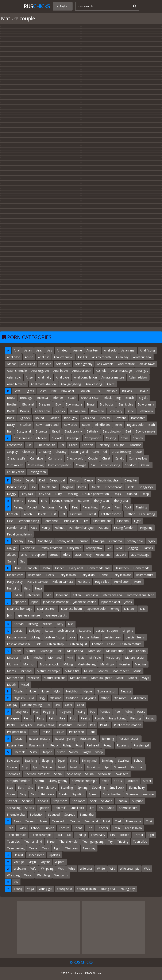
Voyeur (45, 862)
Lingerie (128, 631)
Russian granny (65, 739)
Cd (105, 452)
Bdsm (43, 391)
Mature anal (75, 651)
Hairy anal (76, 568)
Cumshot (135, 445)
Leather (97, 644)
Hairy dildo (88, 575)
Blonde (58, 398)
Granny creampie (51, 548)
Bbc (54, 391)
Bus (97, 391)
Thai (149, 821)
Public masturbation (128, 725)
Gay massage (140, 555)
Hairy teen (122, 568)
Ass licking (28, 364)
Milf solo (95, 658)
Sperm (39, 781)
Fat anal (104, 528)
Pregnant (65, 712)
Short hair (137, 767)
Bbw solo (111, 391)
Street (147, 781)
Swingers (122, 774)
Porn (34, 732)
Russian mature (40, 739)
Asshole (101, 371)
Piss (36, 712)
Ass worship (105, 364)
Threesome (133, 821)
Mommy (13, 664)
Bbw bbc (120, 418)
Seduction (37, 814)
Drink (130, 487)
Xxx (16, 882)
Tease (33, 848)
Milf (60, 651)
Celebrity (104, 445)
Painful (105, 725)
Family (63, 507)
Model (133, 678)
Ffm (117, 507)
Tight (57, 848)
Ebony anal (121, 501)
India (48, 595)
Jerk (9, 615)
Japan (35, 602)
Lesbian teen (112, 637)
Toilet (106, 821)
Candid (120, 458)
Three (51, 841)
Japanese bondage (20, 609)
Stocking (43, 801)
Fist (54, 514)
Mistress (13, 658)
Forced (32, 507)
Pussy (141, 712)
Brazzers (45, 404)
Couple (93, 458)
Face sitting (147, 514)
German (83, 541)
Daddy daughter (109, 480)
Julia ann (130, 609)
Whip (72, 868)
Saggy (87, 752)
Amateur (63, 350)
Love (72, 637)
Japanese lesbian (85, 602)
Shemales (14, 774)
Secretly (70, 814)
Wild (112, 868)
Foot (128, 507)
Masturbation (115, 651)
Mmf (70, 658)
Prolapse (13, 718)
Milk (26, 658)
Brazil (56, 431)
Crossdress (15, 445)
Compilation (93, 438)
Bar (9, 431)
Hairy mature (145, 575)
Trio (90, 828)
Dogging (68, 487)
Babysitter (138, 418)
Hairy (17, 568)
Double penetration (96, 494)
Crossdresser (23, 438)
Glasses (148, 548)
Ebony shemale (62, 501)
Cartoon (87, 445)
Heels (50, 575)
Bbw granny (146, 404)
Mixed (25, 685)
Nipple (88, 691)
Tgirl (151, 835)
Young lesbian (86, 889)
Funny (46, 528)
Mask (120, 678)
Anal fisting (147, 350)
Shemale (20, 752)
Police (46, 732)
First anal (123, 521)
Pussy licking (117, 718)
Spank (58, 774)
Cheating (45, 452)
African (12, 364)
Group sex (38, 555)
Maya (145, 678)
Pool (73, 718)
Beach (72, 398)
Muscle (89, 671)
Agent (111, 384)
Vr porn (60, 862)
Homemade (141, 568)
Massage (47, 651)
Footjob (12, 514)
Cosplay (12, 452)
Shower (12, 767)
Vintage (19, 862)
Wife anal (86, 868)
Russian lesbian (129, 739)
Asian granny (84, 364)
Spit (107, 767)
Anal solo (110, 350)
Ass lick (83, 357)
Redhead (93, 745)
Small (61, 767)
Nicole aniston (106, 691)
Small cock (117, 787)
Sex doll (12, 801)
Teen (17, 821)
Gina (119, 548)
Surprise (138, 801)
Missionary (113, 658)
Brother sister (90, 398)
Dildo (17, 480)
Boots (11, 398)
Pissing (80, 712)
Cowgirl (81, 465)
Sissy (34, 752)
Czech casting (111, 465)
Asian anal (128, 350)
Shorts (63, 794)
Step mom (60, 801)
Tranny (75, 821)
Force (106, 507)
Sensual (122, 801)
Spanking (31, 760)
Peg (93, 725)
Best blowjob (112, 431)
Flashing (141, 507)
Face (34, 528)
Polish (81, 725)
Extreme (83, 501)
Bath (152, 425)
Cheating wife (16, 458)
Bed (128, 431)
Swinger (48, 767)
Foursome (51, 521)
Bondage (26, 398)
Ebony (32, 501)
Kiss (71, 624)
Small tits (76, 767)
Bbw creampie (145, 431)
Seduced (54, 814)
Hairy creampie (37, 582)
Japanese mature (28, 615)
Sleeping (47, 760)
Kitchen (47, 624)
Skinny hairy (137, 787)
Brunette (41, 431)
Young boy (128, 889)
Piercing (136, 718)
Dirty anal (44, 494)
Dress (82, 487)
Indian (18, 595)
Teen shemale (17, 835)
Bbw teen (97, 411)
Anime (78, 350)
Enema (18, 501)
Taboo (35, 828)
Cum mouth (15, 465)
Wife (33, 868)
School (139, 760)
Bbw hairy (115, 411)
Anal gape (63, 377)
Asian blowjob (17, 384)
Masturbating (86, 664)
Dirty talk (27, 494)
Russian (19, 739)
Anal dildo (14, 357)
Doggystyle (146, 487)
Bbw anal (67, 391)
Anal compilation (85, 377)
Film (85, 521)
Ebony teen (101, 501)
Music (137, 671)
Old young (89, 698)
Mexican (33, 678)
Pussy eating (46, 725)
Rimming (108, 739)
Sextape (107, 801)
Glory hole (74, 548)
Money (103, 671)
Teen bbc (13, 841)
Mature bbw (78, 678)
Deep (145, 494)
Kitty (60, 624)
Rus (37, 6)
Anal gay (142, 371)
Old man (56, 698)
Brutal (91, 404)
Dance (89, 480)
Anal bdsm (61, 371)
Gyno (151, 541)
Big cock (24, 418)
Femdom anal (16, 528)
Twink (22, 828)
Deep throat (114, 487)
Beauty (105, 418)
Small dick (77, 808)
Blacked (54, 418)
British (130, 398)
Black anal (89, 418)
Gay (31, 541)
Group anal (104, 555)
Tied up (81, 835)
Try (110, 841)
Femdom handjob (81, 528)
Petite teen (76, 732)
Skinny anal (89, 760)
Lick (38, 644)
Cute (139, 452)
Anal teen (93, 350)
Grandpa (99, 541)
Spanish (44, 808)
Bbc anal (28, 404)
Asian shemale (17, 371)
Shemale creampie (85, 781)
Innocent (62, 595)
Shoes (11, 794)
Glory (67, 555)
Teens (78, 828)
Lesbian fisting (54, 637)
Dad (42, 480)
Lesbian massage (19, 644)
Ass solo (45, 364)
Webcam (20, 868)
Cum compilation (60, 465)
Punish (99, 718)
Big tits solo (42, 411)
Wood (28, 875)
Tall (69, 835)
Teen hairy (98, 835)
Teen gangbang (93, 841)
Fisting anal (70, 521)
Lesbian (19, 631)
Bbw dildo (70, 425)
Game (11, 561)
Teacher (103, 828)
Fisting (18, 507)
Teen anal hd (33, 841)
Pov (92, 712)
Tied (118, 821)
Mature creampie (48, 671)
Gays (78, 555)
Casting (111, 438)
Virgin (32, 862)
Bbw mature (74, 404)
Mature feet (121, 671)
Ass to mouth (101, 357)
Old (32, 698)
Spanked (120, 767)
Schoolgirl (105, 774)
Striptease (47, 794)
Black (108, 398)
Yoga (30, 889)
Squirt (61, 760)
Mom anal (55, 658)
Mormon (29, 664)
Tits (112, 835)
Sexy (23, 794)
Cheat (106, 458)
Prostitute (66, 725)
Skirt (21, 787)
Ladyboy (35, 631)
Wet (61, 868)
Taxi (59, 835)
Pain (52, 718)
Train (116, 828)
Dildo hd (131, 494)
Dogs (117, 494)
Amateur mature (113, 377)
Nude (32, 691)
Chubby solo (75, 458)
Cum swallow (138, 458)
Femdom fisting (28, 521)
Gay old (121, 555)
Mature (31, 651)
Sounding (99, 787)
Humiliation (122, 582)
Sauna (89, 774)
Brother (12, 404)
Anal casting (94, 384)
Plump (28, 718)
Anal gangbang (71, 384)
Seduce (27, 801)
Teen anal (91, 821)
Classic (146, 465)
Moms (11, 671)
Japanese (20, 602)
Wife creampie (130, 868)
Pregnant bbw (16, 732)
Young (18, 889)
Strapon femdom (19, 781)
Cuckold (57, 438)
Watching (43, 875)
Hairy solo (35, 575)
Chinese (42, 438)
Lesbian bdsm (89, 637)
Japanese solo (96, 609)
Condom (131, 465)
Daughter (131, 480)
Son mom (79, 801)
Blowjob (84, 391)
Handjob (31, 568)
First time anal (103, 521)
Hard (27, 588)
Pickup (150, 718)
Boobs (25, 411)
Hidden (60, 568)
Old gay (12, 705)
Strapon (47, 752)
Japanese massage (56, 602)
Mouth (11, 685)
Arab (39, 350)
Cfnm (124, 438)
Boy (58, 404)
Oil (48, 705)
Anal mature (126, 364)
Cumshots (55, 458)
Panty (11, 725)
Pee (117, 712)
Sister (61, 752)
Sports (30, 808)
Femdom (48, 507)
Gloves (12, 555)
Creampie (74, 438)
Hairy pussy (15, 582)
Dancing (72, 494)
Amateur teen (82, 371)
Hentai (46, 568)
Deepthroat (57, 480)
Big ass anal (78, 411)
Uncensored (36, 855)
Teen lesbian (133, 828)
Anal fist (43, 357)
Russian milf (37, 745)
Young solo (64, 889)
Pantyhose (21, 712)
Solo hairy (74, 774)
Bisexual (43, 398)
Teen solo (59, 821)
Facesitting (90, 507)
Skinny (74, 752)
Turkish (49, 828)
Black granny (73, 431)
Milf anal (26, 671)
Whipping (47, 868)
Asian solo (14, 377)
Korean (19, 624)
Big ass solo (135, 425)
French (27, 514)
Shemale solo (47, 787)
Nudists (126, 691)
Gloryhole (28, 548)
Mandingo (107, 664)
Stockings (93, 767)
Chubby (138, 438)
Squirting (78, 794)
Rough (108, 745)
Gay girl (12, 548)
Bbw (17, 391)
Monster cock (49, 664)
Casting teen (37, 472)
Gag (23, 561)
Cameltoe (37, 458)
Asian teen (63, 364)
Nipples (19, 691)
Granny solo (135, 541)
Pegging (49, 712)
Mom (17, 651)
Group (54, 555)
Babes (86, 425)
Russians (123, 745)
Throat (139, 835)
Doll (33, 487)
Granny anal (65, 541)
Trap (10, 828)
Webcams (61, 875)
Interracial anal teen (141, 595)
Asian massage (121, 371)
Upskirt (18, 855)
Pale (62, 718)
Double (96, 487)
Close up (28, 452)
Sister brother (112, 794)
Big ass (127, 391)
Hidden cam (15, 575)
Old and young (32, 705)
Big (118, 398)
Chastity (61, 452)
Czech (73, 445)
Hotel (138, 582)
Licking (35, 637)
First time (76, 514)
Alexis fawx (147, 364)
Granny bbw (94, 548)
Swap (106, 781)
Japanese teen (47, 609)
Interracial (33, 595)
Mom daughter (101, 678)
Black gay (70, 418)
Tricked (124, 835)
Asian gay (122, 357)
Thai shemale (68, 841)
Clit (29, 445)
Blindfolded (103, 425)
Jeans (128, 602)
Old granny (139, 698)
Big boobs (107, 404)
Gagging (132, 548)
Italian (77, 595)
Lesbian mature (131, 644)
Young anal (108, 889)
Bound (39, 418)
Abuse (29, 357)
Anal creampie (63, 357)
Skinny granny (58, 781)
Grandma (116, 541)
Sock (93, 801)
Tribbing (123, 841)
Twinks (30, 821)
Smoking (108, 760)
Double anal (49, 487)
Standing (67, 787)
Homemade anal (99, 568)
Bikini (119, 425)
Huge (39, 588)
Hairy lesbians (122, 575)
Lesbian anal (66, 631)
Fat (63, 514)
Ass (50, 350)
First (10, 521)
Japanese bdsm (71, 609)
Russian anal (89, 739)
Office (105, 698)
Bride (130, 411)
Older (69, 705)
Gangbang (45, 541)
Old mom (120, 698)
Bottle (11, 411)
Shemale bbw (16, 814)
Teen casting (16, 848)
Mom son (95, 651)
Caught (119, 445)
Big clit (143, 398)
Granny (19, 541)
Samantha (87, 814)
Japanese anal (110, 602)
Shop (111, 808)
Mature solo (137, 651)
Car (62, 445)
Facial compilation (19, 534)
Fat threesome (111, 514)
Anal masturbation (43, 384)
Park (92, 732)
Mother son (15, 678)
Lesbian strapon (107, 631)
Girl (109, 548)
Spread (94, 794)
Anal (17, 350)
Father (130, 514)
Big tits (29, 391)
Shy (31, 787)
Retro (54, 745)
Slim (91, 808)
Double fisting (16, 487)
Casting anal (79, 452)
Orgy (42, 698)
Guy (89, 555)
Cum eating (36, 465)
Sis (101, 808)
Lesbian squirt (78, 644)
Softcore (132, 781)
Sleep (99, 752)
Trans (43, 821)
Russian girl (141, 745)
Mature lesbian (135, 658)
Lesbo (111, 644)
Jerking (115, 609)
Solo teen (13, 760)
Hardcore (84, 582)
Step (10, 787)
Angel (30, 377)
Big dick (60, 411)
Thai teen (72, 848)
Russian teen (16, 745)
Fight (137, 521)
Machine (141, 664)
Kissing (33, 624)
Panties (105, 712)
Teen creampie (41, 835)
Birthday (92, 431)
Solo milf (60, 808)
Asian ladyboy (138, 377)
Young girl (45, 889)
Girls (24, 555)
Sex (33, 794)
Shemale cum (128, 808)
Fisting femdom (125, 528)
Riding (67, 745)
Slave (74, 760)
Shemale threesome (140, 794)
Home (104, 575)
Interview (92, 595)
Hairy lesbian (67, 575)
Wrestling (13, 875)
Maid (81, 658)
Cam (96, 452)
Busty (11, 425)
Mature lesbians (55, 678)
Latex (49, 631)
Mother (38, 658)
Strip (25, 767)
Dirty (59, 494)
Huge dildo (102, 582)
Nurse (45, 691)
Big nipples (126, 404)
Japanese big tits (56, 615)
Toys (46, 848)
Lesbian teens (135, 637)
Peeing (85, 718)
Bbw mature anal (47, 425)
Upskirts (54, 855)
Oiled (80, 705)
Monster (124, 664)
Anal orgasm (40, 371)
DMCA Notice (93, 973)
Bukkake (142, 391)
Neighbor (72, 691)
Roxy (79, 745)
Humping (13, 588)
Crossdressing (121, 452)
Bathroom (146, 411)
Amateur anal (142, 357)
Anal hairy (45, 377)
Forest (92, 514)
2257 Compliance (72, 973)
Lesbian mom (16, 637)
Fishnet (60, 528)
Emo (44, 501)
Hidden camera (63, 582)
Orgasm (19, 698)
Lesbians (85, 631)
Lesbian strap (55, 644)
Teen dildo (140, 841)
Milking (68, 664)
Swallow (124, 760)
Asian (28, 350)
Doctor (75, 480)
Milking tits (72, 671)
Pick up (59, 732)
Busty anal (24, 431)
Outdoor (72, 698)
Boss (10, 418)
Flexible (42, 514)
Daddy (30, 480)
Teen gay (89, 848)
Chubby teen (16, 472)
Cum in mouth (45, 445)
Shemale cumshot (37, 774)
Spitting (82, 787)
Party (40, 718)
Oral (57, 705)
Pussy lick (26, 725)
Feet (75, 507)
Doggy (11, 494)
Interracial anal (113, 595)
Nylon (57, 691)
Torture (64, 828)
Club (94, 465)
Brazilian (25, 425)
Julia (143, 609)
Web (147, 868)
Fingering (146, 528)
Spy (35, 767)
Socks (118, 781)
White (101, 868)
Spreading (14, 808)
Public (128, 712)
